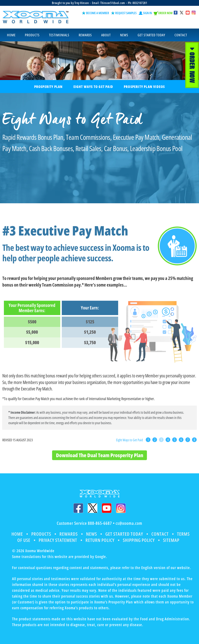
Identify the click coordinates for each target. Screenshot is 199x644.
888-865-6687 (100, 523)
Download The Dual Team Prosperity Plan (100, 462)
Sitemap (172, 540)
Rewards (69, 534)
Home (17, 534)
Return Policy (100, 540)
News (92, 534)
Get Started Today (125, 534)
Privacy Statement (58, 540)
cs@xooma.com (129, 523)
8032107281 (140, 3)
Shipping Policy (139, 540)
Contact (161, 534)
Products (41, 534)
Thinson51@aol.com (113, 3)
